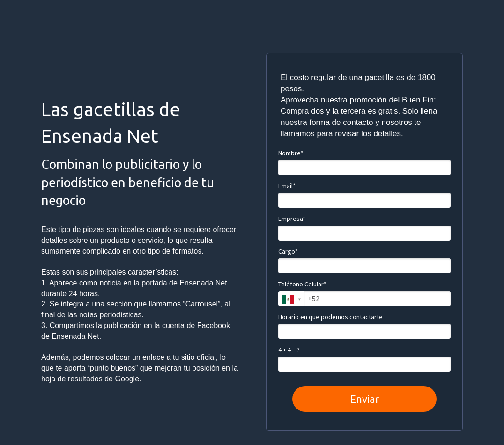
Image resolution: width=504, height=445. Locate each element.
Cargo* (288, 252)
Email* (287, 186)
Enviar (365, 399)
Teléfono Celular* (302, 284)
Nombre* (291, 153)
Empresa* (292, 219)
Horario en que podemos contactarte (330, 317)
